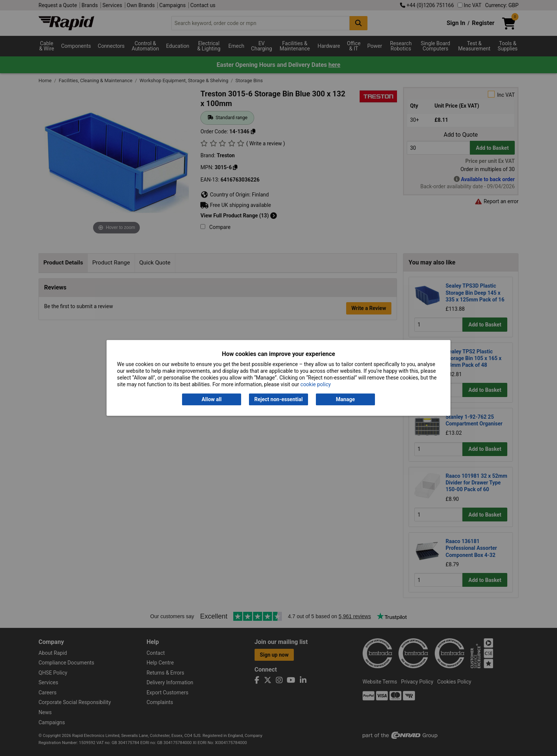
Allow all (211, 399)
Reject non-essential (278, 399)
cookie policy (316, 385)
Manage (346, 399)
